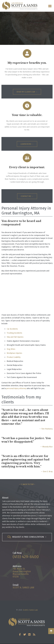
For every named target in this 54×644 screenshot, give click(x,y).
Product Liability (14, 357)
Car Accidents (12, 329)
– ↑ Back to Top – (27, 484)
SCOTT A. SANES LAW (23, 588)
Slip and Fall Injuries (15, 337)
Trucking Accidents (14, 333)
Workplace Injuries (14, 353)
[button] (50, 6)
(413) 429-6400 (26, 557)
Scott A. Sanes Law (30, 610)
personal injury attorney (16, 388)
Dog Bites (11, 349)
